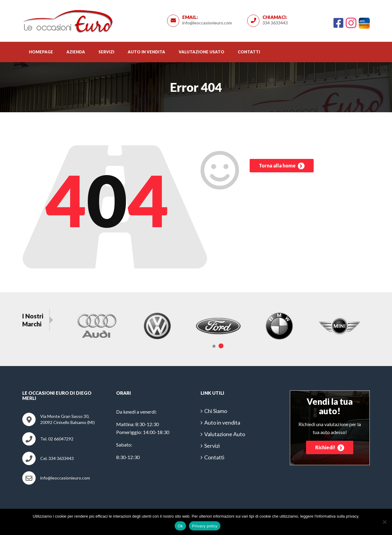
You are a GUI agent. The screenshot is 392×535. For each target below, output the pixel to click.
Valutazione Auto (225, 434)
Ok (180, 526)
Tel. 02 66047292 (57, 439)
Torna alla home (282, 167)
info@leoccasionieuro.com (207, 23)
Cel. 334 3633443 (57, 459)
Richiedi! (330, 448)
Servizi (106, 52)
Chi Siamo (216, 411)
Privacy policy (205, 526)
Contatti (249, 52)
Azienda (76, 52)
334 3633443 (275, 23)
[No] (384, 522)
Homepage (41, 52)
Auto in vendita (146, 52)
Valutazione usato (201, 52)
